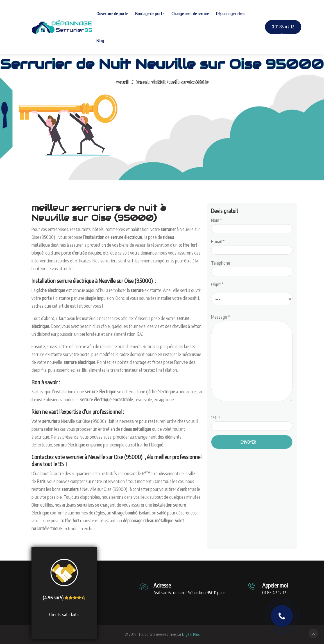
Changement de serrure (190, 13)
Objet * (217, 284)
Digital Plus (191, 634)
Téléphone (252, 267)
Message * (252, 358)
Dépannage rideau (231, 13)
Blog (100, 40)
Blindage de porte (150, 13)
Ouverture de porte (112, 13)
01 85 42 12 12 (283, 31)
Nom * (252, 225)
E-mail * (252, 246)
